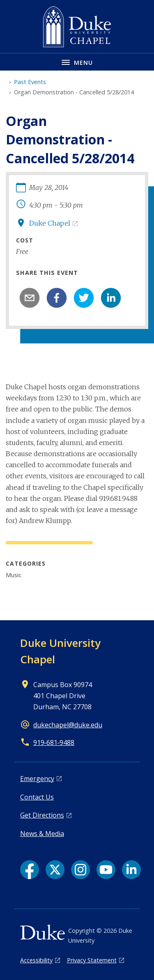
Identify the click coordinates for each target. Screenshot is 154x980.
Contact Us (37, 797)
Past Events (30, 82)
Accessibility (36, 960)
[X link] (55, 870)
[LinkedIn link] (131, 870)
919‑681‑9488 (54, 742)
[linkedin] (111, 298)
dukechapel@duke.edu (68, 725)
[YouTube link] (106, 870)
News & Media (42, 834)
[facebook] (57, 298)
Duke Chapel (50, 223)
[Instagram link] (80, 870)
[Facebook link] (30, 870)
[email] (30, 298)
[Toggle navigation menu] (77, 62)
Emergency (37, 779)
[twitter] (84, 298)
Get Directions (42, 815)
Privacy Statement (92, 960)
